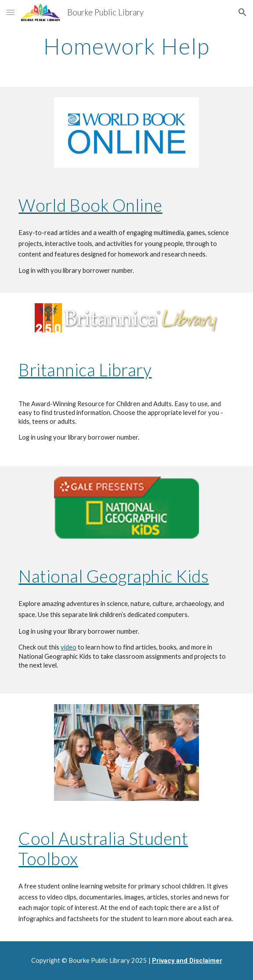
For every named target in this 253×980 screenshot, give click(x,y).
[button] (11, 12)
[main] (126, 46)
